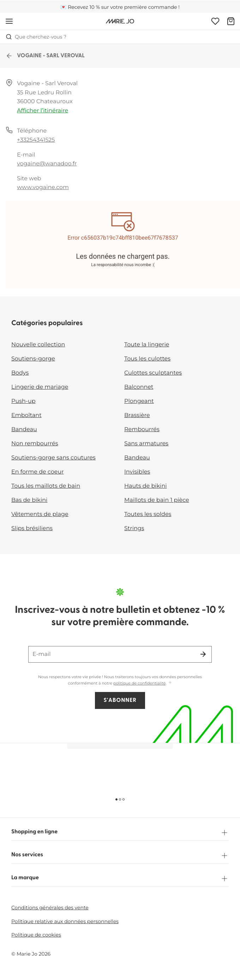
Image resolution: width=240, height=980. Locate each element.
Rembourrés (142, 430)
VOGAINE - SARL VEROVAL (45, 56)
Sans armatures (146, 444)
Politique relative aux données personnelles (65, 921)
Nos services (120, 856)
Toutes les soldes (148, 514)
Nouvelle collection (38, 345)
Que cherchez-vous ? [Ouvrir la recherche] (36, 37)
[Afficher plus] (170, 683)
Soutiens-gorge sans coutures (53, 458)
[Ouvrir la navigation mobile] (9, 21)
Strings (134, 529)
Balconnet (139, 387)
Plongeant (139, 401)
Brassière (137, 415)
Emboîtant (26, 415)
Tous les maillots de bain (46, 486)
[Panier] (231, 21)
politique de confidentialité (139, 683)
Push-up (23, 401)
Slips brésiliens (32, 529)
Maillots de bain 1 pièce (157, 500)
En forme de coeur (38, 472)
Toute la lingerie (147, 345)
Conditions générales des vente (50, 908)
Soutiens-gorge (33, 359)
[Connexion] (215, 21)
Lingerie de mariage (40, 387)
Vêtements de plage (40, 514)
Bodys (20, 373)
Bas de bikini (29, 500)
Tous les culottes (147, 359)
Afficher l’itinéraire (43, 111)
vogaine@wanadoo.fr (47, 164)
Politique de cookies (36, 935)
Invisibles (137, 472)
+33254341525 (36, 140)
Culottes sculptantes (153, 373)
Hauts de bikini (146, 486)
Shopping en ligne (120, 833)
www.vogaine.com (43, 187)
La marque (120, 879)
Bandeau (24, 430)
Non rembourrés (35, 444)
